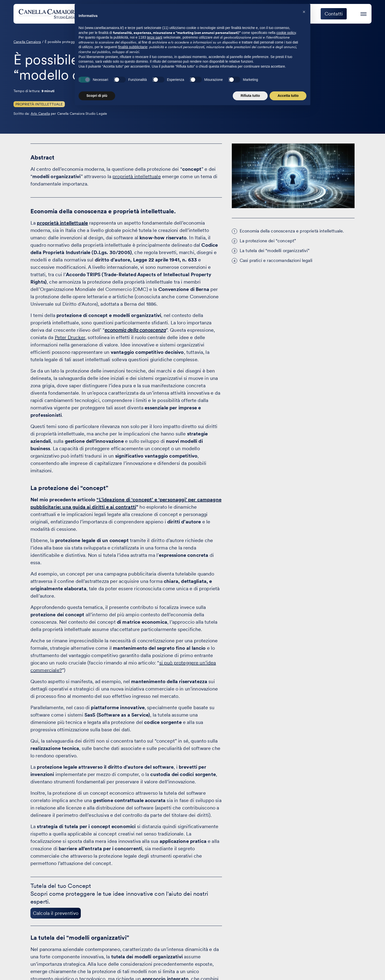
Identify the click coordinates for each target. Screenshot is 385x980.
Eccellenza (296, 14)
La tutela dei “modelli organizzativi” (275, 251)
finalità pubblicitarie (133, 918)
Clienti (237, 14)
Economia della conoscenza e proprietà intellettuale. (292, 231)
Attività (209, 14)
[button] (304, 883)
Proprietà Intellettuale (39, 104)
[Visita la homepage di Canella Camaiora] (55, 14)
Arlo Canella (40, 114)
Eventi (264, 14)
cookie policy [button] (286, 904)
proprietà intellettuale (137, 176)
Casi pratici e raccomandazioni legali (276, 260)
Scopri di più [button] (97, 966)
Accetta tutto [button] (288, 966)
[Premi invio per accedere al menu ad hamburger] (364, 13)
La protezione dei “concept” (268, 241)
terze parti (155, 908)
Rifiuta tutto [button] (250, 966)
